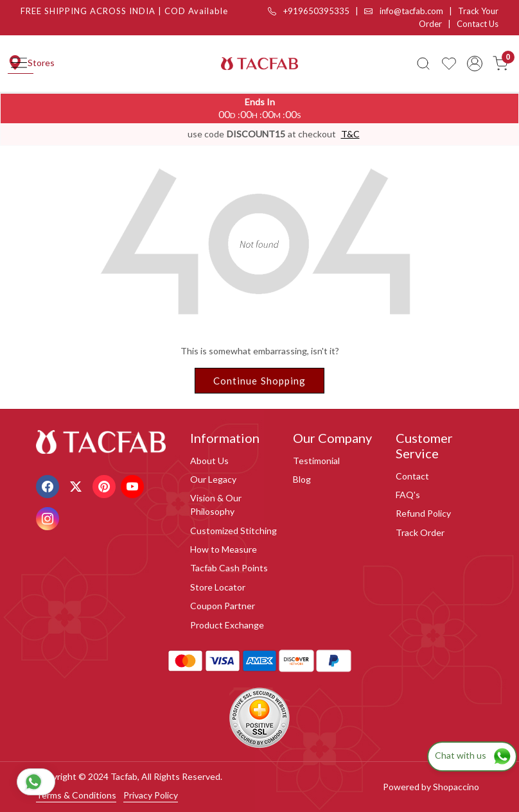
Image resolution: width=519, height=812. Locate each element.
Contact (412, 476)
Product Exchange (227, 625)
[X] (77, 486)
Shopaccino (456, 787)
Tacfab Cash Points (229, 568)
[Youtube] (134, 486)
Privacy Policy (151, 795)
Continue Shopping (260, 381)
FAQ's (408, 495)
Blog (302, 479)
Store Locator (218, 587)
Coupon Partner (223, 606)
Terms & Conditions (76, 795)
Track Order (420, 532)
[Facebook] (49, 486)
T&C (350, 134)
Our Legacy (213, 479)
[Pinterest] (106, 486)
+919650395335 (309, 11)
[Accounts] (475, 64)
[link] (423, 64)
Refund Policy (423, 513)
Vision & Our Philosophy (216, 505)
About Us (209, 461)
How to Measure (224, 549)
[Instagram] (49, 518)
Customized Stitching (233, 531)
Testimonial (316, 461)
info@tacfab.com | (411, 11)
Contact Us (478, 24)
